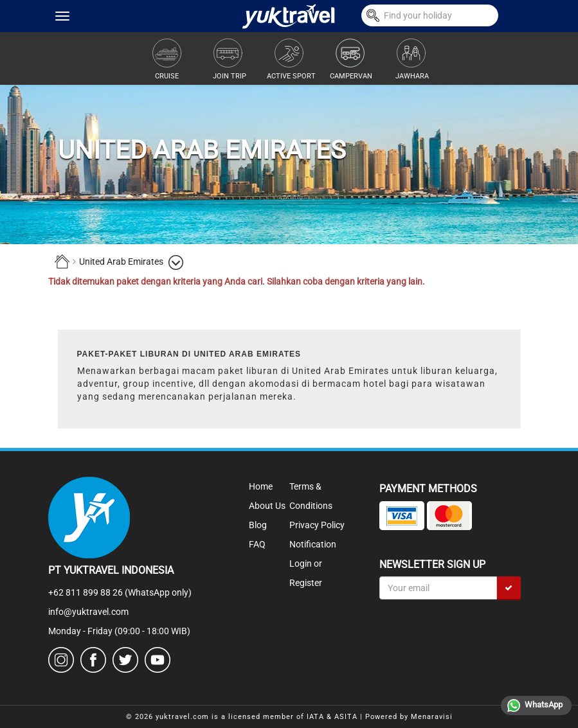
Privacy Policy (317, 525)
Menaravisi (432, 717)
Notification (313, 544)
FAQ (257, 544)
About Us (267, 506)
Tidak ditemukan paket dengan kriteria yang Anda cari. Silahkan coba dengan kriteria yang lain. (237, 281)
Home (261, 486)
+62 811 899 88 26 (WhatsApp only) (120, 592)
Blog (258, 525)
